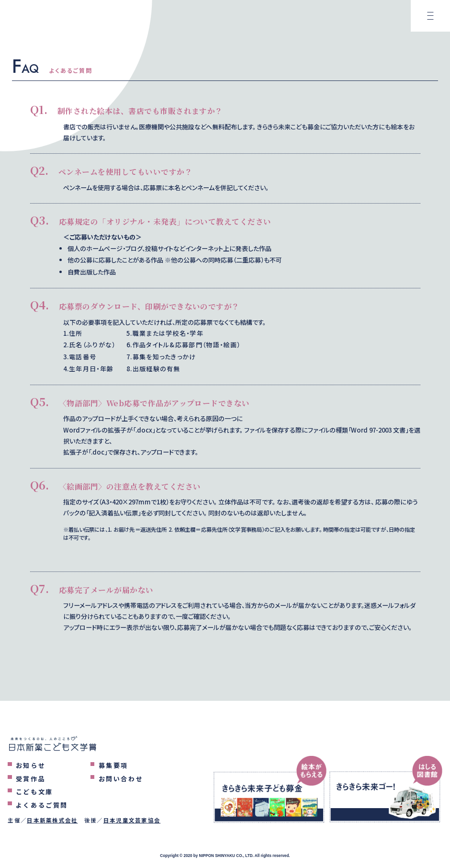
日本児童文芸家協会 (132, 820)
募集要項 (113, 765)
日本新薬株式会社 (52, 820)
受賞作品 (31, 779)
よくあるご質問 (42, 805)
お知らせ (31, 765)
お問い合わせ (121, 779)
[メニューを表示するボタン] (430, 20)
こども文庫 (34, 792)
